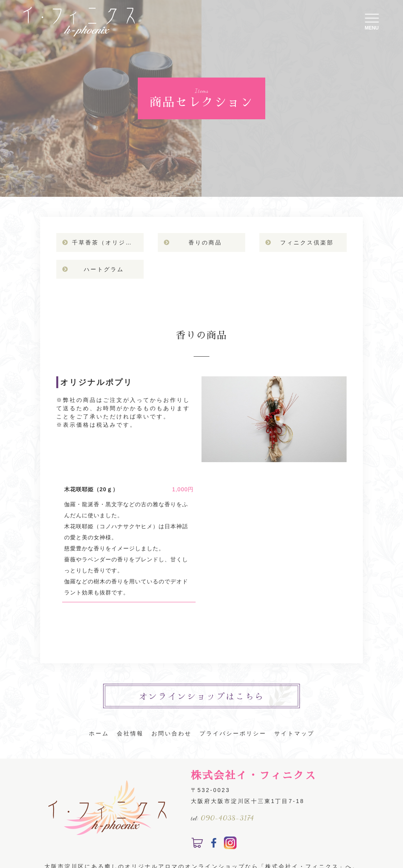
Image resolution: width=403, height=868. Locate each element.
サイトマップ (294, 733)
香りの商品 (205, 242)
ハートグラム (104, 269)
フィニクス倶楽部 (307, 242)
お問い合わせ (172, 733)
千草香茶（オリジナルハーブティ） (108, 242)
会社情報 (130, 733)
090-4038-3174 (227, 818)
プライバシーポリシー (233, 733)
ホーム (99, 733)
